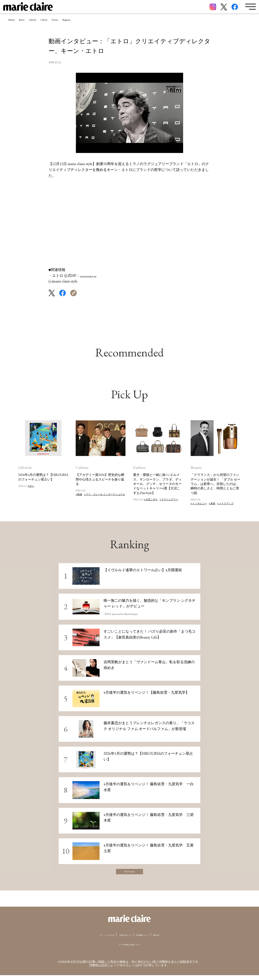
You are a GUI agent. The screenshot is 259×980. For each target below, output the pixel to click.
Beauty (36, 25)
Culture (78, 25)
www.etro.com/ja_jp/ (95, 276)
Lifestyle (57, 25)
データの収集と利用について (130, 949)
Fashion (16, 25)
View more (129, 874)
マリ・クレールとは (93, 939)
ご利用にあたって (123, 939)
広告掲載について (151, 939)
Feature (98, 25)
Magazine (120, 25)
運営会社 (174, 939)
